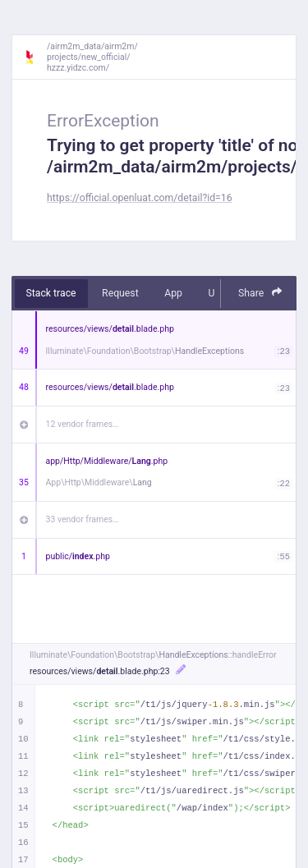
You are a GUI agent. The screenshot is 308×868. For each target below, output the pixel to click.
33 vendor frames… (83, 519)
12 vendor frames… (83, 424)
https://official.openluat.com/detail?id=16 (140, 198)
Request (120, 293)
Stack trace (51, 293)
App (173, 293)
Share (260, 293)
